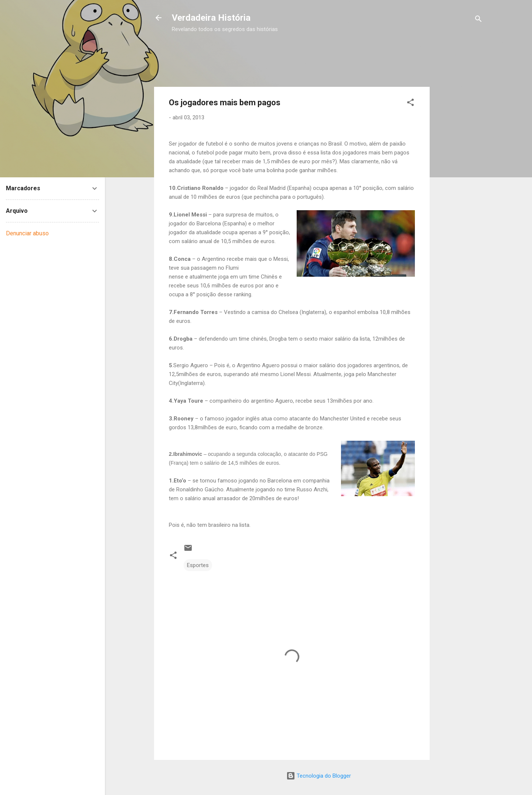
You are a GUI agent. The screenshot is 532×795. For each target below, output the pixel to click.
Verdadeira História (211, 18)
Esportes (198, 565)
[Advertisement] (306, 51)
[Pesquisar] (478, 20)
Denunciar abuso (27, 233)
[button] (410, 104)
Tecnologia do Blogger (319, 776)
